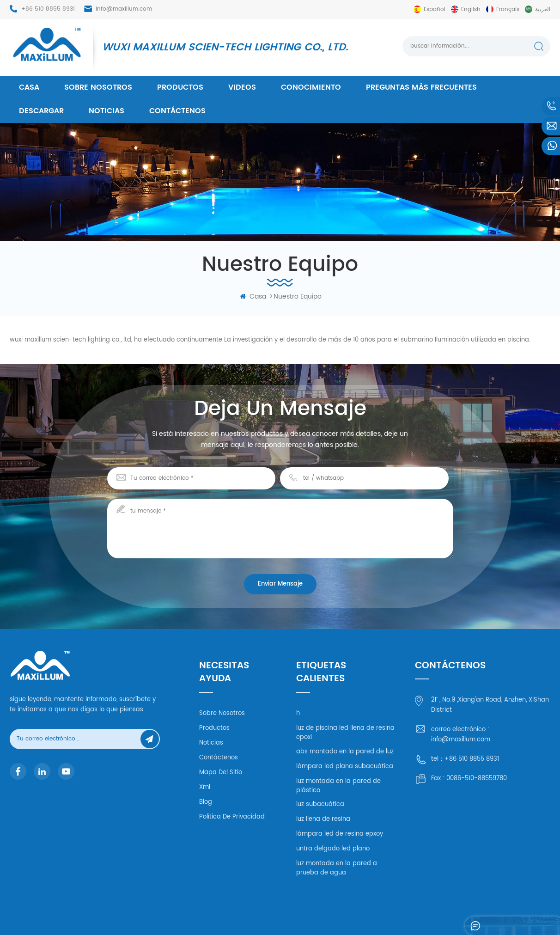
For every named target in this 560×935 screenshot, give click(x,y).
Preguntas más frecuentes (421, 87)
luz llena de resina (323, 819)
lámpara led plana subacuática (345, 767)
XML (461, 914)
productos (180, 87)
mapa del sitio (221, 773)
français (508, 9)
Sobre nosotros (98, 87)
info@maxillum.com (124, 9)
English (471, 9)
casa (29, 87)
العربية (543, 9)
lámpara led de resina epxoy (340, 834)
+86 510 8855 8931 (48, 9)
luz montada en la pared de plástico (338, 786)
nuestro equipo (298, 296)
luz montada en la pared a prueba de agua (337, 868)
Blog (206, 802)
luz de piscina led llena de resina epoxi (345, 733)
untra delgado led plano (333, 849)
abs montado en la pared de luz (345, 752)
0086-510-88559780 (477, 779)
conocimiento (311, 87)
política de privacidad (232, 817)
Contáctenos (177, 111)
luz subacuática (320, 804)
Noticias (107, 111)
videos (242, 87)
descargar (41, 111)
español (435, 9)
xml (205, 787)
